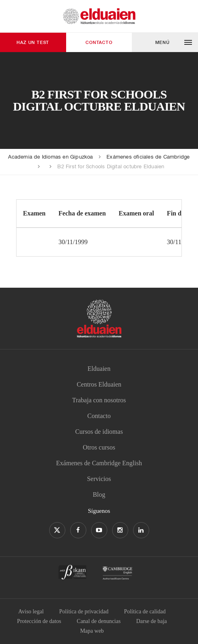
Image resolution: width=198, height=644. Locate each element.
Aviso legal (31, 612)
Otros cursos (99, 447)
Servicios (99, 479)
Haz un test (33, 42)
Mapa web (92, 631)
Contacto (99, 42)
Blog (99, 494)
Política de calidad (145, 612)
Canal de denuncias (99, 621)
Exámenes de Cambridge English (99, 463)
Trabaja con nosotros (99, 400)
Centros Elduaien (99, 384)
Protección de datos (39, 621)
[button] (165, 42)
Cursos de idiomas (99, 432)
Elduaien (99, 369)
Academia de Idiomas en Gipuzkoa (50, 157)
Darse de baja (152, 621)
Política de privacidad (84, 612)
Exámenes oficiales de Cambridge (148, 157)
